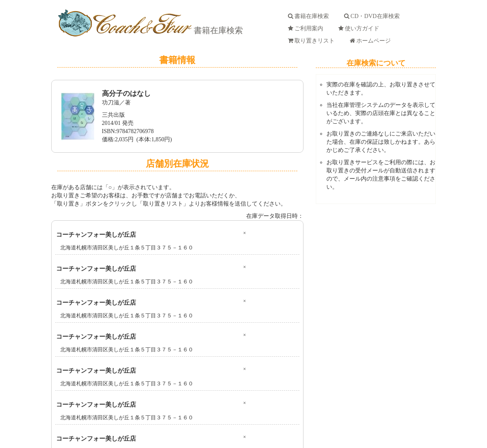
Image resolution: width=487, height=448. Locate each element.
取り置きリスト (313, 41)
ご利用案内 (307, 28)
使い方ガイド (360, 28)
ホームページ (372, 41)
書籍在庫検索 (217, 30)
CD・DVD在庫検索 (373, 16)
